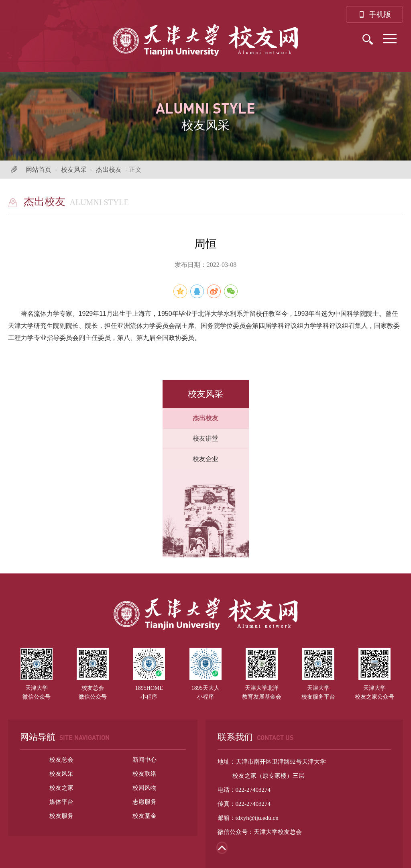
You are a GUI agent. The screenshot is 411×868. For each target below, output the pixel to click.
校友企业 (205, 459)
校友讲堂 (205, 438)
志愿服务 (144, 802)
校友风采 (74, 170)
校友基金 (144, 816)
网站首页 (39, 170)
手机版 (374, 14)
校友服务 (61, 816)
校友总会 (61, 760)
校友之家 (61, 788)
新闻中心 (144, 760)
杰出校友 (109, 170)
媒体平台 (61, 802)
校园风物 (144, 788)
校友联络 (144, 774)
